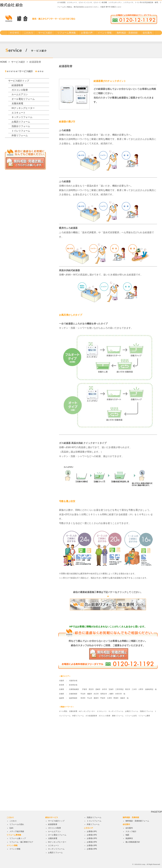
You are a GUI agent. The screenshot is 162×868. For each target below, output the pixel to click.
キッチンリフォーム (22, 117)
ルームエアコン (20, 94)
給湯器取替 (17, 85)
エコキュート (19, 113)
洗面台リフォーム (21, 126)
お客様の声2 (92, 835)
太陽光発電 (17, 103)
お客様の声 (87, 33)
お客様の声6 (92, 849)
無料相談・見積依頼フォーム (137, 821)
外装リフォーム (20, 135)
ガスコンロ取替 (20, 90)
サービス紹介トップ (19, 81)
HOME (3, 62)
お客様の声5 (92, 845)
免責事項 (129, 838)
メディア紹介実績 (17, 831)
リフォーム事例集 (67, 33)
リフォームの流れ (17, 824)
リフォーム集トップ (18, 838)
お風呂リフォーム (21, 122)
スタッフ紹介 (131, 831)
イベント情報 (105, 33)
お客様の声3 (92, 838)
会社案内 (147, 33)
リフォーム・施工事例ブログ (21, 842)
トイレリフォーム (21, 131)
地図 (127, 835)
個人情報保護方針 (133, 842)
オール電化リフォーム (23, 99)
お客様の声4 (92, 842)
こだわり (29, 33)
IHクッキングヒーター (23, 108)
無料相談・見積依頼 (127, 33)
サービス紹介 (45, 33)
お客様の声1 (92, 831)
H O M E (15, 33)
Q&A (11, 828)
